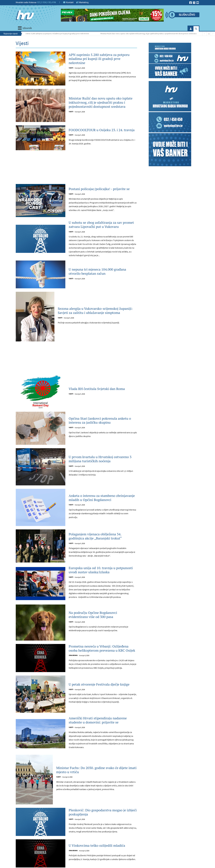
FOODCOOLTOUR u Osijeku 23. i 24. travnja (102, 130)
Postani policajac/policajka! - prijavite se (99, 189)
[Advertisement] (76, 169)
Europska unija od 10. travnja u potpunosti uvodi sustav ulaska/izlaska (101, 570)
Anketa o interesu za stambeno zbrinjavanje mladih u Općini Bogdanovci (102, 498)
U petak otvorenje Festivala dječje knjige (99, 684)
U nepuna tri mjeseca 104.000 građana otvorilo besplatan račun (97, 271)
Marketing (82, 2)
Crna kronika (73, 655)
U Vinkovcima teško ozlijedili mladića (97, 845)
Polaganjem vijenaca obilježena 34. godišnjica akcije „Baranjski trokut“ (95, 536)
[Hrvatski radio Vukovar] (25, 15)
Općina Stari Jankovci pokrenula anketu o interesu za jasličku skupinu (100, 421)
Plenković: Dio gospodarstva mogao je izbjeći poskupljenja (103, 812)
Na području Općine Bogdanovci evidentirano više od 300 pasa (93, 615)
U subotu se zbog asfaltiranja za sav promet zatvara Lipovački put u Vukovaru (101, 225)
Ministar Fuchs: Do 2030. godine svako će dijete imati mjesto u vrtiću (96, 770)
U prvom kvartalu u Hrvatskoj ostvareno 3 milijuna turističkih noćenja (100, 459)
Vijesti (71, 68)
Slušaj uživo (187, 15)
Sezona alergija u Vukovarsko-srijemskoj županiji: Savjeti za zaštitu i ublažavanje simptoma (95, 311)
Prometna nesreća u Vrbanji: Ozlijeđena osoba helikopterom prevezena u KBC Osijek (102, 648)
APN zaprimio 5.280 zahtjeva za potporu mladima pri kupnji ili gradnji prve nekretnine (55, 34)
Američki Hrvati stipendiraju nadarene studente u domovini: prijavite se (98, 720)
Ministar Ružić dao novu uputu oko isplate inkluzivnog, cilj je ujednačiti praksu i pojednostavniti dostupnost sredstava (149, 34)
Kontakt (68, 2)
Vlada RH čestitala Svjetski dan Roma (97, 389)
